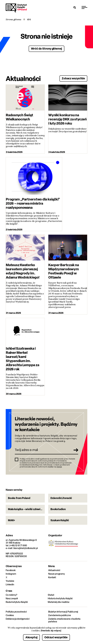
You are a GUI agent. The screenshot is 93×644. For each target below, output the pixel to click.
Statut (51, 595)
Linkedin (10, 585)
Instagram (11, 574)
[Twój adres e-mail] (43, 450)
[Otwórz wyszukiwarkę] (75, 7)
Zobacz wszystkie (73, 78)
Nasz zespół (12, 598)
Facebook (11, 570)
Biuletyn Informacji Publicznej (63, 612)
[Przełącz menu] (84, 7)
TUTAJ (59, 467)
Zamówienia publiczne (60, 615)
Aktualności (54, 570)
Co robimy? (11, 595)
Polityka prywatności (16, 612)
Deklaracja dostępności (18, 619)
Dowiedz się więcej (51, 631)
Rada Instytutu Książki (17, 602)
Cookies (10, 615)
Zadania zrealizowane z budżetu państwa (64, 620)
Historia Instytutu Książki (60, 598)
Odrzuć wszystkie (56, 637)
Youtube (10, 581)
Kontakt (52, 577)
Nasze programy (56, 574)
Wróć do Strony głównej (47, 49)
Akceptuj (31, 637)
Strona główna (13, 20)
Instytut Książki (16, 8)
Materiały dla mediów (59, 602)
